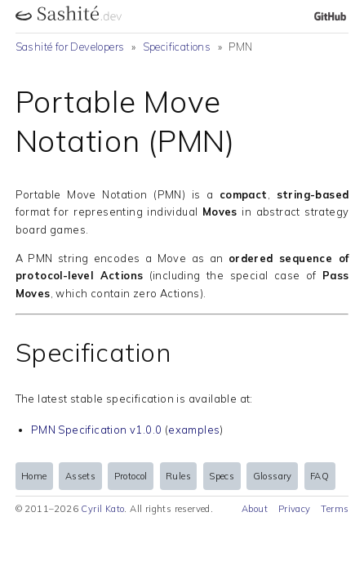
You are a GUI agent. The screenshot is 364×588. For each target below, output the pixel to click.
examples (194, 430)
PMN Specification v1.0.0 (97, 430)
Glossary (273, 476)
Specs (222, 476)
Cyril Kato (102, 509)
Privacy (295, 509)
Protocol (131, 476)
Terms (335, 509)
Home (34, 476)
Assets (80, 476)
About (255, 509)
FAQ (320, 476)
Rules (178, 476)
